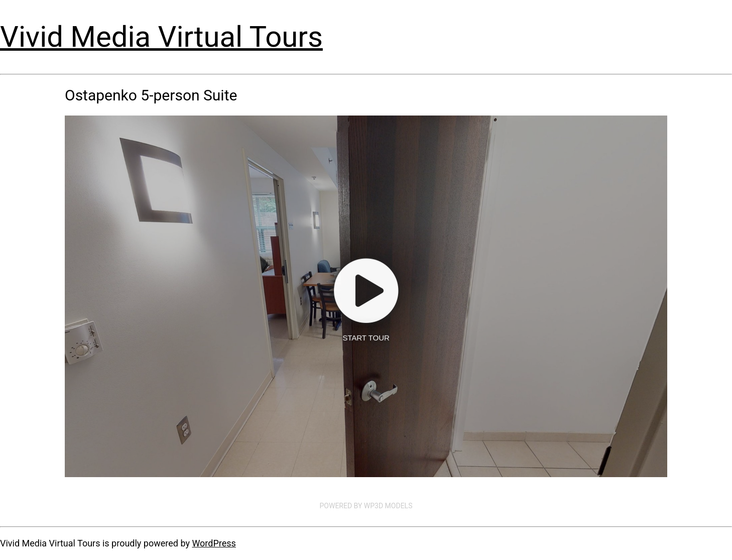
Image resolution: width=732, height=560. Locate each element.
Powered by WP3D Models (366, 506)
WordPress (214, 543)
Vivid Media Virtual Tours (161, 37)
